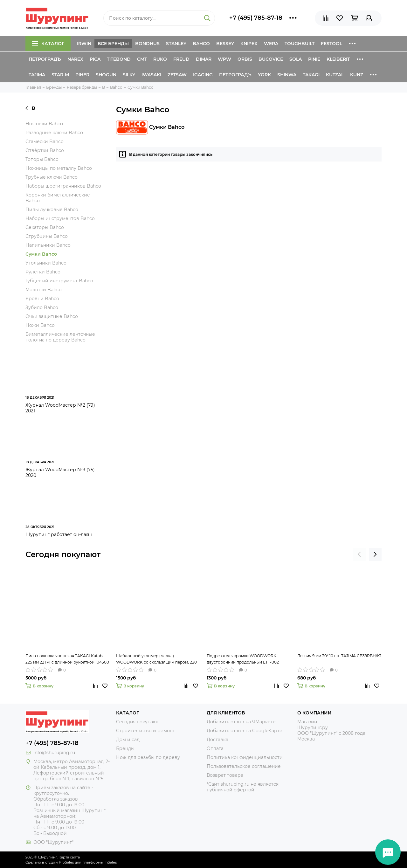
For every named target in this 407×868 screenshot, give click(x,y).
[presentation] (359, 555)
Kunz (357, 75)
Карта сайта (69, 857)
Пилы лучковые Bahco (52, 210)
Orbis (245, 59)
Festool (331, 44)
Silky (129, 75)
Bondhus (147, 44)
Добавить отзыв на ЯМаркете (241, 722)
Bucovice (271, 59)
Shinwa (287, 75)
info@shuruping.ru (54, 753)
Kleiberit (338, 59)
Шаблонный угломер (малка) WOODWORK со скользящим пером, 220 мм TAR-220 (156, 659)
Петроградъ (45, 59)
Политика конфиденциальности (245, 757)
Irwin (84, 44)
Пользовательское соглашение (244, 766)
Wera (271, 44)
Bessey (225, 44)
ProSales (66, 862)
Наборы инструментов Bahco (60, 218)
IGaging (203, 75)
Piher (82, 75)
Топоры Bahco (42, 159)
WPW (224, 59)
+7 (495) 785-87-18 (256, 18)
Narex (75, 59)
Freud (181, 59)
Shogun (106, 75)
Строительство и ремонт (145, 731)
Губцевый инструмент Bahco (59, 281)
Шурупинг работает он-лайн (59, 534)
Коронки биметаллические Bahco (58, 198)
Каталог (48, 44)
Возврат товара (225, 775)
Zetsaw (177, 75)
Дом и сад (128, 740)
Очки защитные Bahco (52, 316)
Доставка (217, 740)
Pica (95, 59)
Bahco (201, 44)
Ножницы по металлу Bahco (59, 168)
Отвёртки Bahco (45, 150)
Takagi (311, 75)
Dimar (204, 59)
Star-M (60, 75)
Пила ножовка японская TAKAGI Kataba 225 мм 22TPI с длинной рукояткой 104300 (67, 659)
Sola (296, 59)
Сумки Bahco (41, 254)
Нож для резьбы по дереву (148, 757)
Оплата (215, 748)
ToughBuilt (300, 44)
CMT (142, 59)
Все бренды (113, 44)
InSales (111, 862)
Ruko (160, 59)
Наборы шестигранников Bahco (63, 186)
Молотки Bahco (44, 290)
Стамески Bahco (45, 141)
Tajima (37, 75)
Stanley (176, 44)
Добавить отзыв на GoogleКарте (245, 731)
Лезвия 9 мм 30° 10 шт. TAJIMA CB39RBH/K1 (339, 656)
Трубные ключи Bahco (52, 177)
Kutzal (335, 75)
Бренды (125, 748)
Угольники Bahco (46, 263)
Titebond (119, 59)
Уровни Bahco (42, 299)
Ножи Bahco (40, 325)
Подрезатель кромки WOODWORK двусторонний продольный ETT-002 (243, 659)
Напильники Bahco (48, 245)
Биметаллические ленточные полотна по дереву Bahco (60, 337)
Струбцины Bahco (47, 236)
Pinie (314, 59)
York (264, 75)
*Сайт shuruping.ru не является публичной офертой (243, 787)
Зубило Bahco (42, 307)
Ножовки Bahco (44, 124)
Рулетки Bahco (43, 272)
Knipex (249, 44)
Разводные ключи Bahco (54, 133)
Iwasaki (151, 75)
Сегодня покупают (63, 554)
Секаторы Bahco (45, 227)
